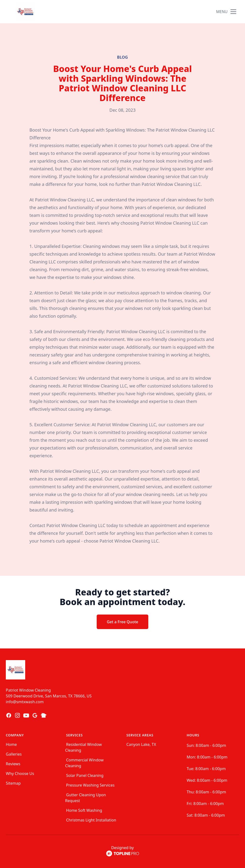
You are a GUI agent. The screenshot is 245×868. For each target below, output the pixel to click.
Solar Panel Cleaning (85, 775)
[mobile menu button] (233, 12)
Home (11, 744)
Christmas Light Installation (91, 820)
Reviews (13, 764)
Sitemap (13, 783)
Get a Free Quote (123, 622)
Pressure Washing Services (90, 785)
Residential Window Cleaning (83, 747)
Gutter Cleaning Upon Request (86, 798)
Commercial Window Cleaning (84, 763)
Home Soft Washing (84, 810)
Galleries (14, 754)
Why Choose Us (20, 773)
